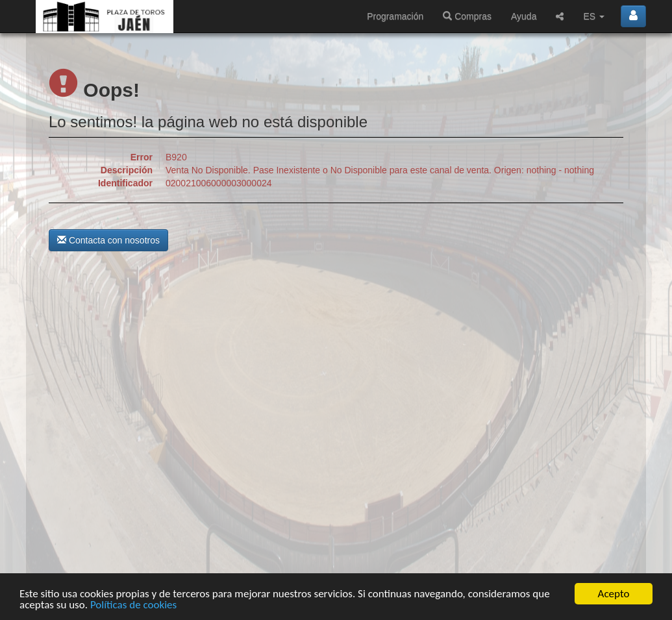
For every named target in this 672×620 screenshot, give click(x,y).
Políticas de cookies (133, 605)
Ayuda (524, 16)
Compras (467, 16)
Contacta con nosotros (108, 240)
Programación (395, 16)
